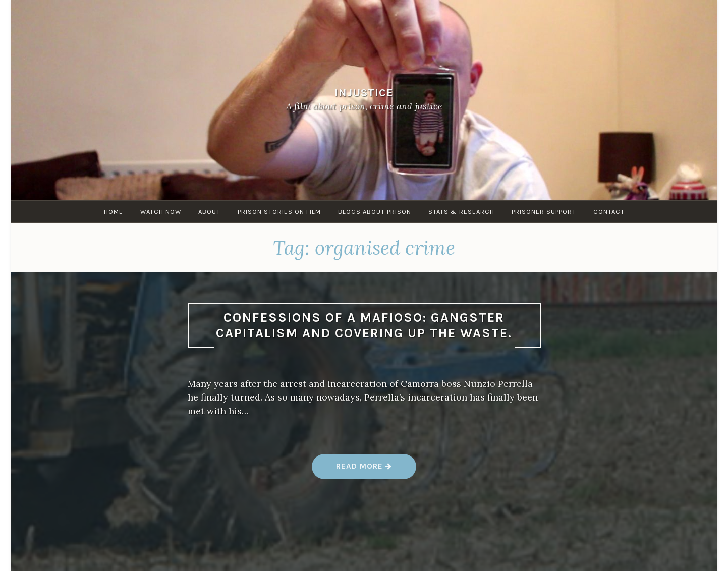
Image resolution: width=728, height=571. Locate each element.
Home (114, 212)
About (209, 212)
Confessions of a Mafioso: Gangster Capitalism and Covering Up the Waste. (364, 325)
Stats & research (461, 212)
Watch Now (161, 212)
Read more (364, 470)
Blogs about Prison (375, 212)
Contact (609, 212)
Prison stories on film (279, 212)
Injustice (364, 92)
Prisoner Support (544, 212)
